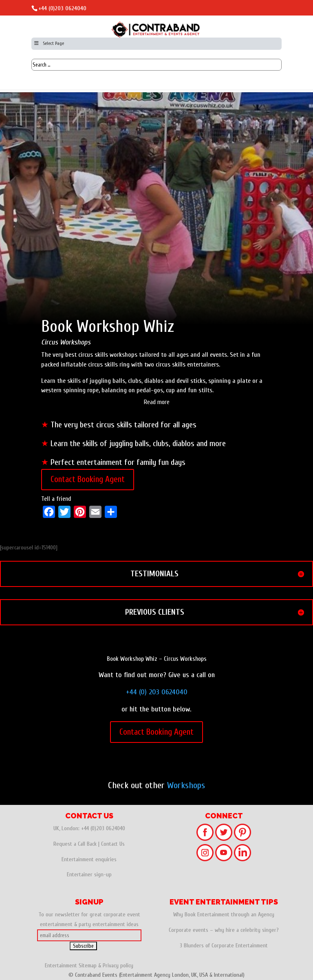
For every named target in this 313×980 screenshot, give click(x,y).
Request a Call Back (75, 844)
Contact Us (113, 844)
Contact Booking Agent (88, 479)
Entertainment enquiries (89, 859)
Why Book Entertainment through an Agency (224, 914)
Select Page (49, 43)
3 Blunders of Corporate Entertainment (224, 946)
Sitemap (88, 966)
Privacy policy (118, 966)
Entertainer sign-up (89, 874)
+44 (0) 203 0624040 (157, 692)
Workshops (186, 785)
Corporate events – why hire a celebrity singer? (224, 930)
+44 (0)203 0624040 (62, 8)
